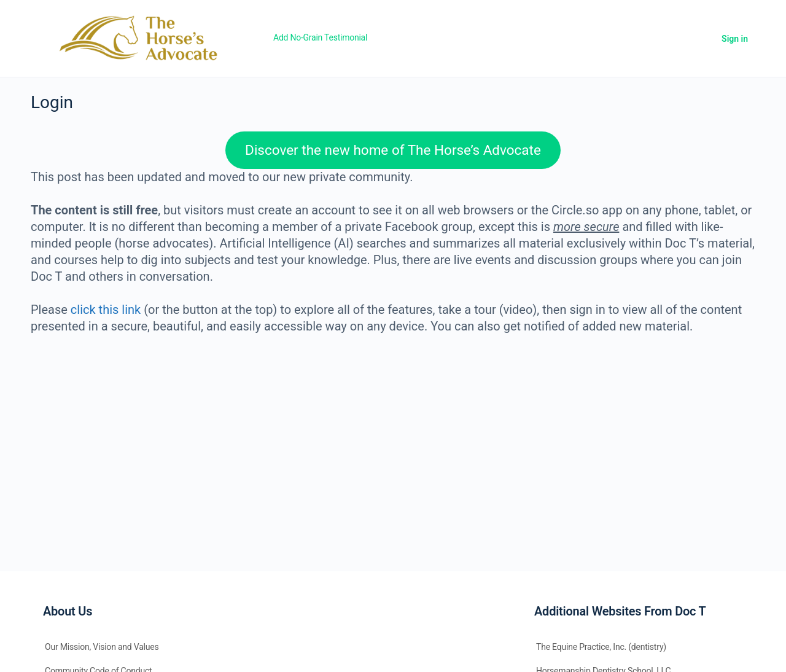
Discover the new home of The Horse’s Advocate (393, 150)
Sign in (735, 39)
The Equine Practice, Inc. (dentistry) (601, 647)
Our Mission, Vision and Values (102, 647)
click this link (106, 310)
